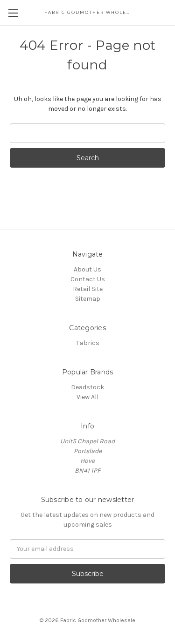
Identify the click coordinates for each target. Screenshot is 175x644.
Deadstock (87, 387)
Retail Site (88, 289)
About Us (87, 269)
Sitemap (88, 299)
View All (87, 397)
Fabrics (88, 343)
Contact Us (88, 279)
